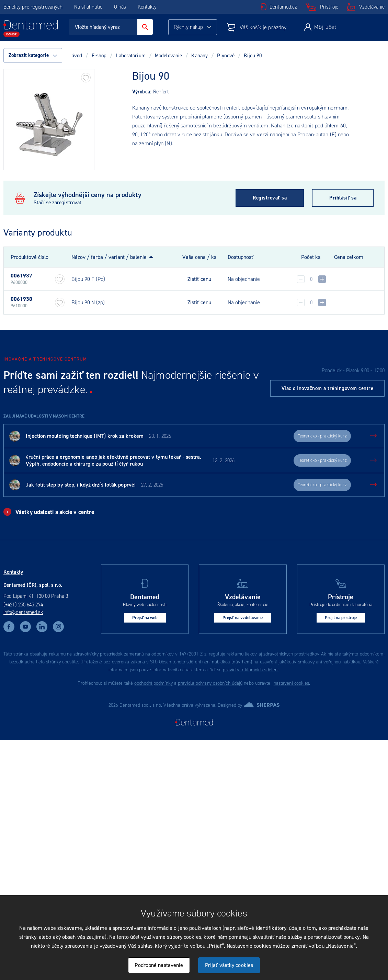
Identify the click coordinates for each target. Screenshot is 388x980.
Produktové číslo (30, 257)
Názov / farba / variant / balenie (109, 257)
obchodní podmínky (153, 683)
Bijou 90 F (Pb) (88, 279)
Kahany (199, 56)
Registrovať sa (270, 198)
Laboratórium (131, 56)
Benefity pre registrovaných (33, 7)
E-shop (99, 56)
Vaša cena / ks (199, 257)
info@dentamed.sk (23, 612)
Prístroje (329, 7)
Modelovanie (168, 56)
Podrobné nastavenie (159, 965)
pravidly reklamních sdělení (251, 670)
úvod (77, 56)
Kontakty (147, 7)
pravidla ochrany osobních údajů (210, 683)
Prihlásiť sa (343, 198)
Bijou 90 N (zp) (88, 302)
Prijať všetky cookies (229, 965)
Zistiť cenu (199, 279)
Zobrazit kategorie (33, 55)
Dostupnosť (241, 257)
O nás (120, 7)
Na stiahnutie (89, 7)
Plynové (226, 56)
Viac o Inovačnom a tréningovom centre (328, 388)
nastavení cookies (292, 683)
